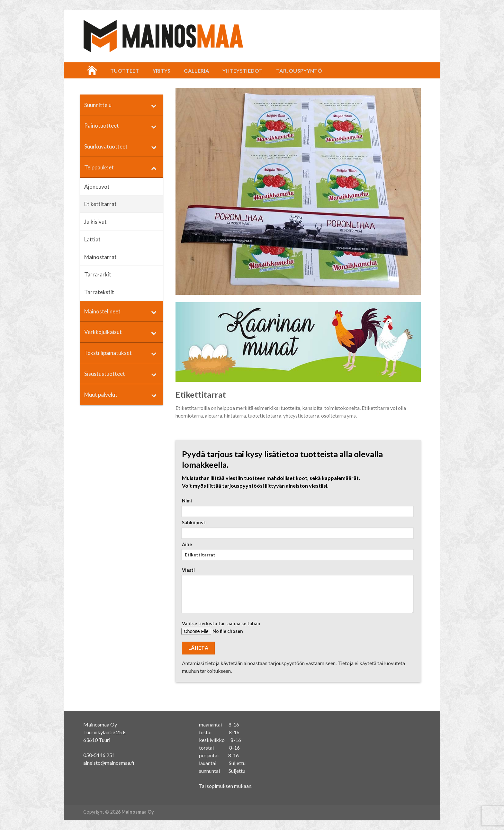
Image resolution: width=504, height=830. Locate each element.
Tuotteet (125, 71)
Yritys (162, 71)
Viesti (296, 593)
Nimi (296, 507)
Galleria (196, 71)
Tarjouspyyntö (299, 71)
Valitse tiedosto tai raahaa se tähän (296, 630)
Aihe (296, 553)
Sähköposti (296, 529)
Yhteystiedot (243, 71)
